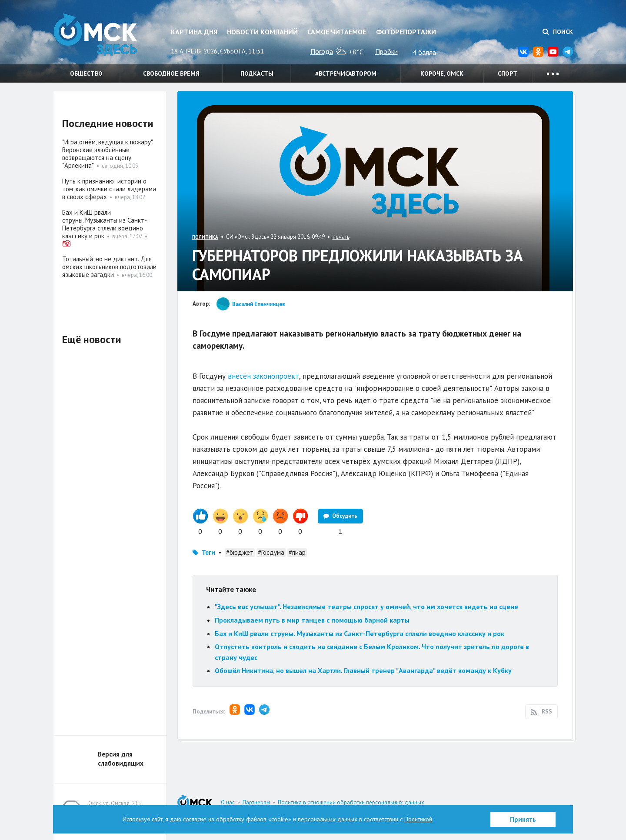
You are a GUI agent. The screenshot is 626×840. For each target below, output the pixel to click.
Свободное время (171, 73)
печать (341, 237)
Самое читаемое (337, 32)
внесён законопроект (263, 376)
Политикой (418, 819)
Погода (322, 51)
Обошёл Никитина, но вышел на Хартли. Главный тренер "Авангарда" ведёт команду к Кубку (363, 670)
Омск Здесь (97, 35)
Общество (86, 73)
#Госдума (271, 552)
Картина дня (194, 32)
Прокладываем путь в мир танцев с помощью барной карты (312, 620)
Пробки (386, 51)
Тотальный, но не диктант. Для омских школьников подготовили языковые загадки (109, 267)
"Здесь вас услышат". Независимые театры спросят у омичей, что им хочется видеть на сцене (366, 607)
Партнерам (256, 802)
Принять (523, 819)
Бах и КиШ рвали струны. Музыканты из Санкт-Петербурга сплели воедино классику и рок (360, 633)
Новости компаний (262, 32)
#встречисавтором (346, 73)
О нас (228, 802)
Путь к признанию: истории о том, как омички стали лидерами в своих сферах (109, 189)
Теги (208, 552)
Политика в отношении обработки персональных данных (351, 802)
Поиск (558, 32)
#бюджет (240, 552)
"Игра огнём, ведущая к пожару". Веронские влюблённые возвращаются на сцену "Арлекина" (108, 154)
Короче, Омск (442, 73)
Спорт (508, 73)
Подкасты (257, 73)
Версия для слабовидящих (121, 759)
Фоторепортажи (406, 32)
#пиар (297, 552)
